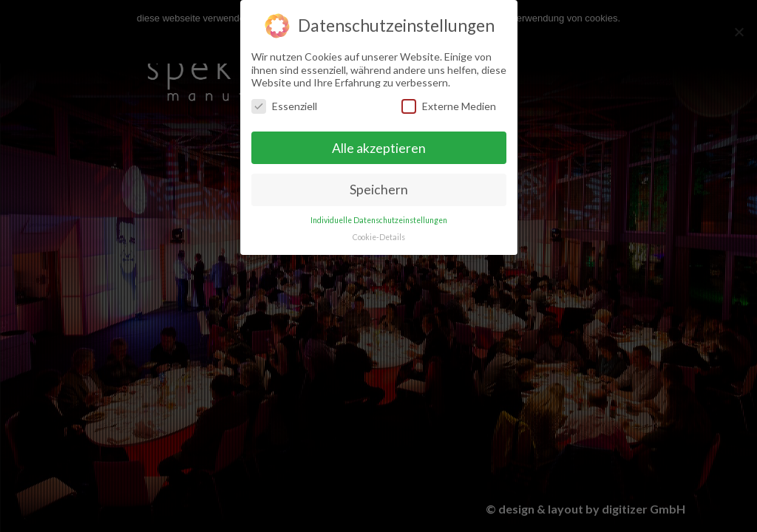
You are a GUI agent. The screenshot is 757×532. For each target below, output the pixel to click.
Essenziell (284, 104)
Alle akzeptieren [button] (379, 146)
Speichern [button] (379, 188)
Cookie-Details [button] (379, 235)
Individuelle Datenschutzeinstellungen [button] (379, 218)
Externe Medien (449, 104)
